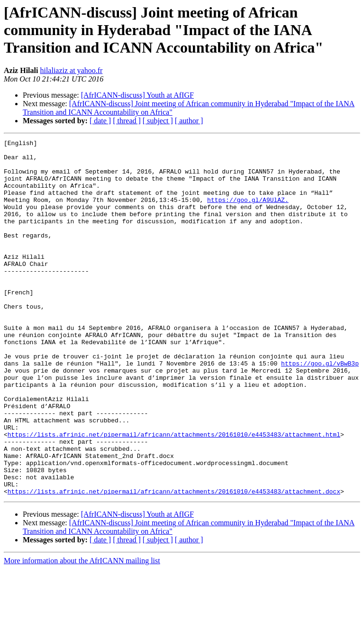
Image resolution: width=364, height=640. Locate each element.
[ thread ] (127, 121)
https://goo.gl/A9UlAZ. (248, 212)
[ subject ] (158, 121)
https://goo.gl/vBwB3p (320, 409)
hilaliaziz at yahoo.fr (71, 70)
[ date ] (100, 121)
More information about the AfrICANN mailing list (82, 632)
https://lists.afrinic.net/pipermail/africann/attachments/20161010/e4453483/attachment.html (174, 494)
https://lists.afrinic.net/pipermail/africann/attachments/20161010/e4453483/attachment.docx (174, 562)
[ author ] (189, 121)
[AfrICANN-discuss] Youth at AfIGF (137, 95)
